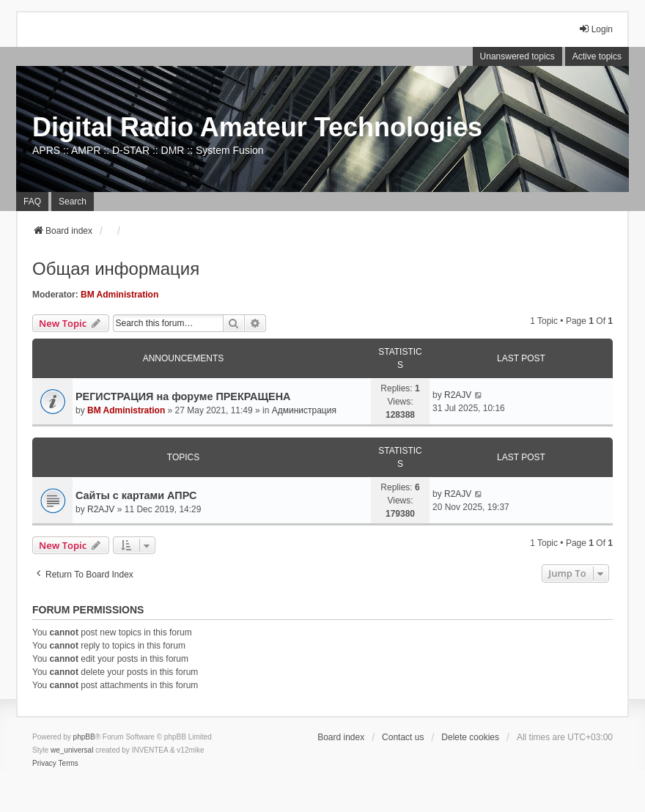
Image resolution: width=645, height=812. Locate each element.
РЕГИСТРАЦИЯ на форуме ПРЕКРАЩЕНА (183, 396)
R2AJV (458, 395)
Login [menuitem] (596, 29)
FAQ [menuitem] (32, 202)
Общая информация (116, 269)
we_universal (72, 750)
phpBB (84, 737)
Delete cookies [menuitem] (470, 737)
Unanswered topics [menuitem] (517, 56)
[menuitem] (44, 764)
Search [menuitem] (73, 202)
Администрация (304, 410)
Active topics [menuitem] (597, 56)
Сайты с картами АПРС (136, 495)
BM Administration (119, 295)
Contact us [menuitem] (403, 737)
